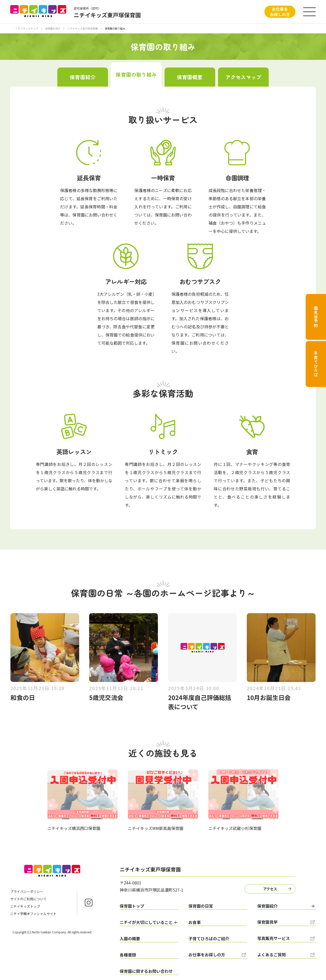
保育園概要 (190, 77)
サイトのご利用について (28, 899)
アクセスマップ (243, 77)
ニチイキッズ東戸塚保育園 (83, 28)
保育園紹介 (83, 77)
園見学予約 (316, 317)
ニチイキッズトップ (27, 28)
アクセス (270, 889)
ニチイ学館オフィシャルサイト (33, 914)
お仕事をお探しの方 (280, 12)
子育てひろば (316, 364)
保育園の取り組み (136, 75)
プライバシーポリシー (27, 891)
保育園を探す (53, 28)
